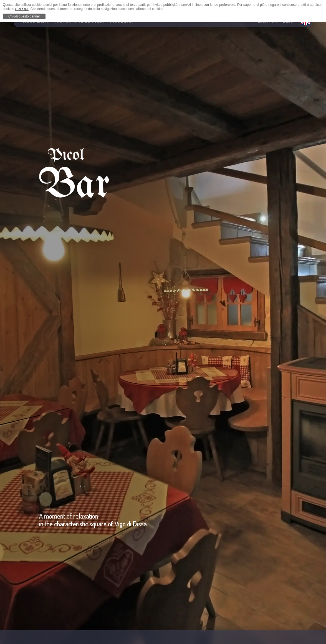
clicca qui (22, 9)
